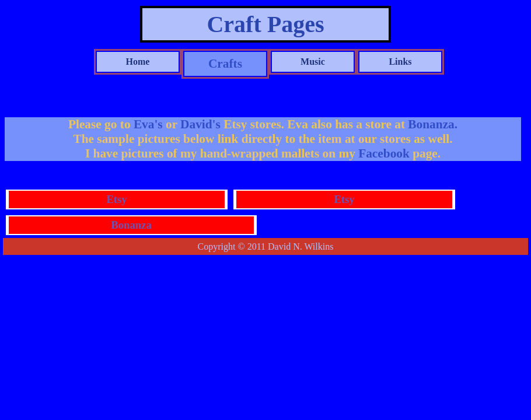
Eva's (150, 124)
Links (400, 62)
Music (313, 62)
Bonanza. (433, 124)
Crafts (225, 64)
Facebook (382, 153)
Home (138, 62)
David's (202, 124)
